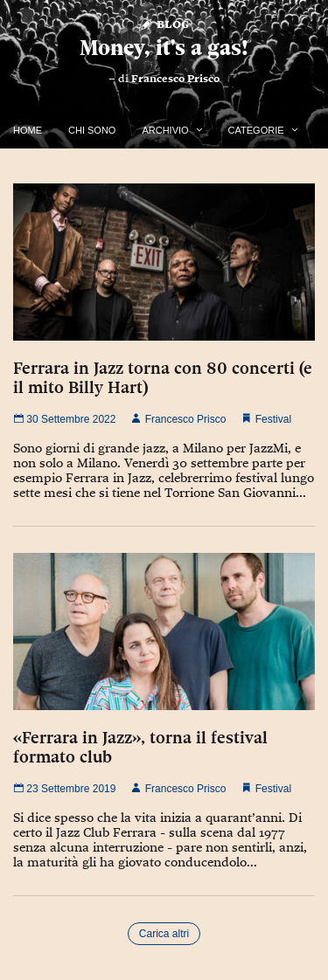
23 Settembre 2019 (64, 789)
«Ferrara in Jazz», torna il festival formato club (140, 747)
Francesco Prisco (175, 79)
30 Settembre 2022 (64, 419)
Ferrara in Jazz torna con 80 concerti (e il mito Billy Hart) (163, 377)
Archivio (165, 130)
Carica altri (164, 934)
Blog (164, 23)
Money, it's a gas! (164, 48)
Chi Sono (92, 130)
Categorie (256, 130)
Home (28, 130)
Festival (273, 419)
